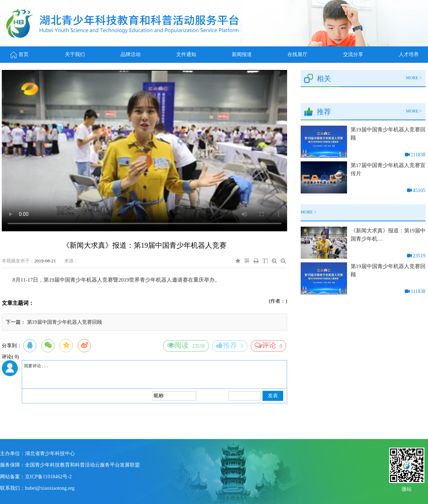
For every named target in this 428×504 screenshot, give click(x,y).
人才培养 (409, 54)
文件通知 (186, 54)
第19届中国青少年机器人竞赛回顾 (65, 322)
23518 (186, 345)
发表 (273, 396)
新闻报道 (242, 54)
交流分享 (353, 54)
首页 (19, 54)
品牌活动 (131, 54)
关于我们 (75, 54)
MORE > (414, 78)
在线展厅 (297, 54)
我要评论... (154, 374)
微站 (407, 488)
